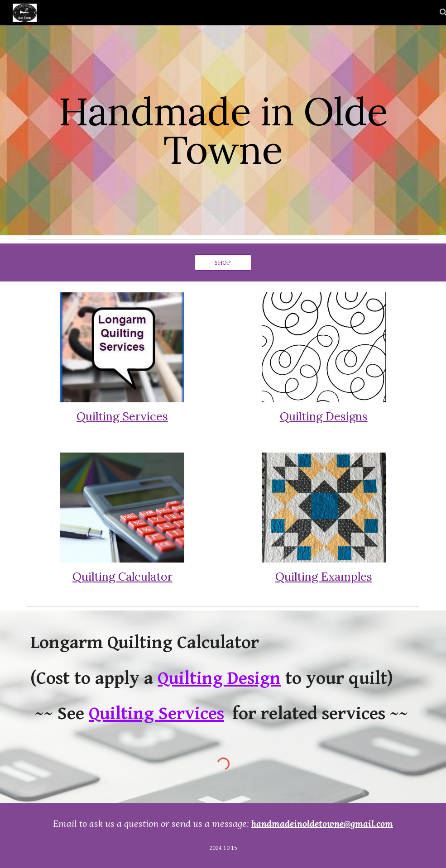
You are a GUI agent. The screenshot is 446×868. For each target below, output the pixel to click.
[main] (223, 131)
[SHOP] (223, 262)
